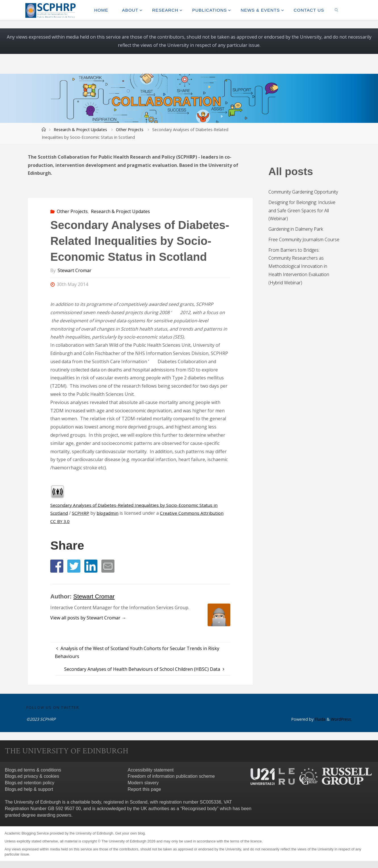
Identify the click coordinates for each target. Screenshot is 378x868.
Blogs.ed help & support (29, 790)
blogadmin (108, 513)
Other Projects (130, 130)
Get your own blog (130, 834)
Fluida (319, 719)
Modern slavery (143, 783)
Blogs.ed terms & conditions (33, 770)
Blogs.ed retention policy (30, 783)
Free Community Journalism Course (304, 239)
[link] (337, 10)
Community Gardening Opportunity (303, 192)
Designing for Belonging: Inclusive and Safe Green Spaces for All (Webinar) (302, 211)
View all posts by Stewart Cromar (88, 618)
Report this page (144, 790)
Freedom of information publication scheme (171, 776)
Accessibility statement (151, 770)
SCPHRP (81, 513)
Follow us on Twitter (53, 707)
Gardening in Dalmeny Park (296, 229)
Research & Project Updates (80, 130)
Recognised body (199, 809)
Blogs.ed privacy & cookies (32, 776)
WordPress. (341, 719)
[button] (57, 566)
